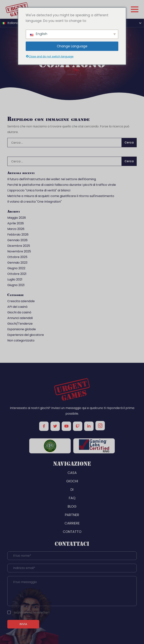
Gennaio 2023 (17, 263)
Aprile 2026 (16, 223)
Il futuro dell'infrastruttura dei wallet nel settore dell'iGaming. (52, 179)
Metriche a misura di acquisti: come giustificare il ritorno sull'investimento (61, 196)
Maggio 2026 (17, 218)
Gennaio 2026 (17, 240)
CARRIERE (72, 523)
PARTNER (72, 515)
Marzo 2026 (16, 229)
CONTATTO (72, 532)
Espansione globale (22, 329)
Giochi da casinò (19, 312)
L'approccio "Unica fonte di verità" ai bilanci (39, 190)
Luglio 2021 (15, 279)
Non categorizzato (21, 340)
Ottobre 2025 (17, 257)
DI (72, 490)
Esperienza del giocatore (26, 335)
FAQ (72, 498)
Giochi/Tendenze (20, 324)
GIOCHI (72, 481)
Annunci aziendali (20, 318)
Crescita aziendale (21, 301)
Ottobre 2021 (17, 274)
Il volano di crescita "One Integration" (34, 202)
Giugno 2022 (16, 268)
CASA (72, 473)
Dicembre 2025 (19, 246)
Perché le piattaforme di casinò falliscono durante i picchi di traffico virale (62, 185)
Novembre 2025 (19, 251)
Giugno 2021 (16, 285)
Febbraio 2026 (18, 235)
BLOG (72, 506)
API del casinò (17, 307)
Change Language (72, 46)
